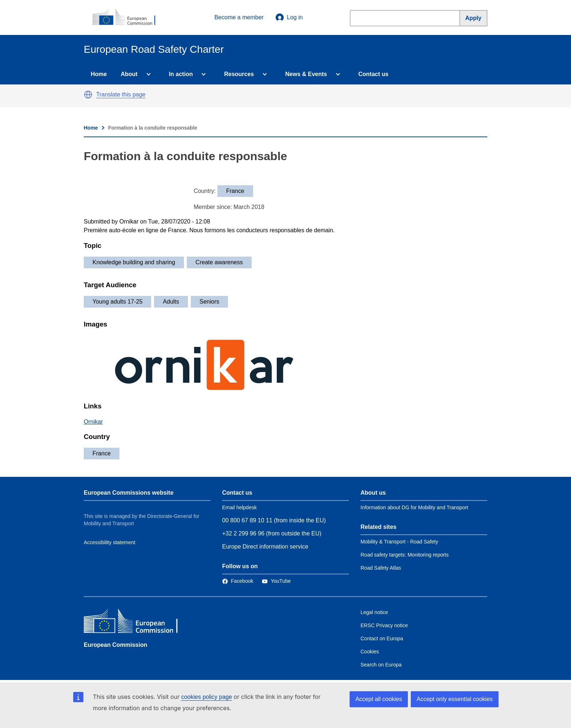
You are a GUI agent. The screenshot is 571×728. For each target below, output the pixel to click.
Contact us (373, 74)
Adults (171, 302)
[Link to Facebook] (238, 581)
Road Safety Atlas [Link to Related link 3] (381, 568)
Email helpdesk (239, 507)
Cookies (370, 652)
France (102, 453)
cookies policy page (206, 697)
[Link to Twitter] (276, 581)
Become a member (239, 17)
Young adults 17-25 (117, 302)
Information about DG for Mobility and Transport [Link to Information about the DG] (414, 507)
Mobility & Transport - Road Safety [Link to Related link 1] (399, 542)
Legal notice (374, 612)
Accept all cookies (379, 699)
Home (99, 74)
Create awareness (219, 262)
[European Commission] (128, 17)
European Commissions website (129, 493)
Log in (289, 17)
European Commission (115, 645)
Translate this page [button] (121, 94)
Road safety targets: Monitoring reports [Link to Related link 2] (405, 555)
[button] (88, 95)
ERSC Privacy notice (384, 625)
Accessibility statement (110, 542)
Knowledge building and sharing (134, 262)
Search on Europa (381, 665)
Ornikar (93, 422)
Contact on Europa (382, 638)
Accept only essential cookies (455, 699)
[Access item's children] (147, 74)
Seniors (209, 302)
